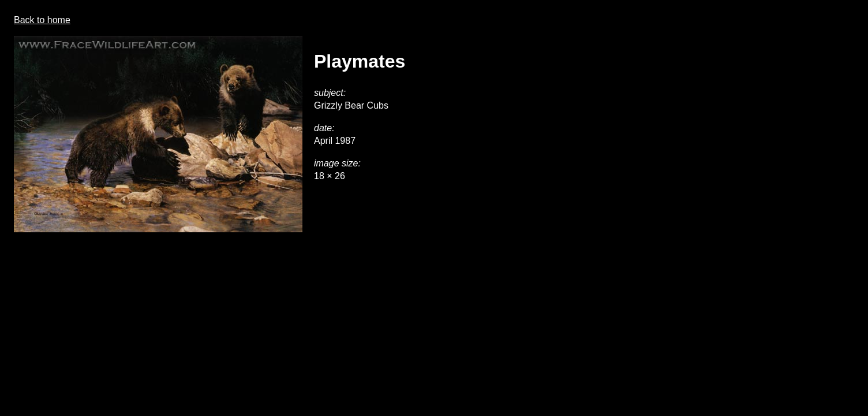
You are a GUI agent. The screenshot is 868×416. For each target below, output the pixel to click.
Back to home (42, 20)
